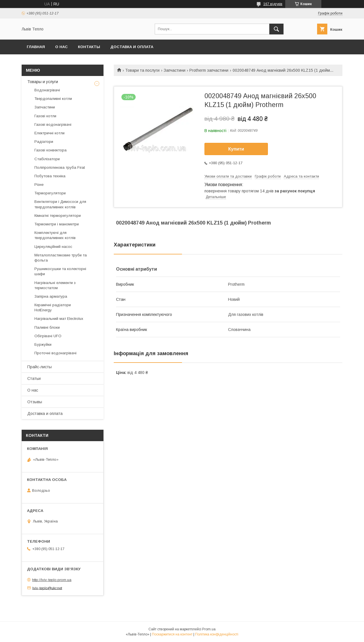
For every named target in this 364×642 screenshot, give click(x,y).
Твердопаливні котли (53, 99)
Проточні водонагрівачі (55, 353)
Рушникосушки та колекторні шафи (60, 271)
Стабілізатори (47, 159)
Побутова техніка (50, 176)
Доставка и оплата (132, 47)
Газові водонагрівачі (53, 125)
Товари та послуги (142, 70)
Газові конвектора (50, 150)
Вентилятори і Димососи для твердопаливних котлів (60, 204)
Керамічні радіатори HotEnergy (53, 307)
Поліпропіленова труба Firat (60, 167)
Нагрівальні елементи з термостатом (55, 285)
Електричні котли (49, 133)
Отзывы (35, 402)
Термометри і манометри (57, 224)
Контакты (89, 47)
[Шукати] (276, 29)
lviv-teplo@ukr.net (47, 588)
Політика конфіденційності (217, 634)
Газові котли (45, 116)
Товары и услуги (43, 82)
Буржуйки (43, 344)
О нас (61, 47)
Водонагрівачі (47, 90)
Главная (36, 47)
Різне (39, 185)
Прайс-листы (40, 367)
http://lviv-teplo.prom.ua (52, 580)
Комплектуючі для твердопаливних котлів (55, 235)
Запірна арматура (51, 296)
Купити (236, 149)
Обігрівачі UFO (48, 336)
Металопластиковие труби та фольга (61, 258)
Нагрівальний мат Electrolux (59, 319)
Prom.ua (209, 629)
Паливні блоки (47, 327)
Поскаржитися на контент (172, 634)
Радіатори (44, 142)
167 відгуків (273, 4)
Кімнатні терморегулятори (58, 216)
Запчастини (175, 70)
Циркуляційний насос (53, 247)
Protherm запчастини (209, 70)
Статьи (34, 378)
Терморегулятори (50, 193)
